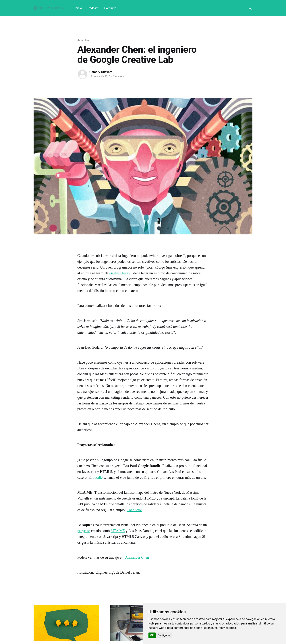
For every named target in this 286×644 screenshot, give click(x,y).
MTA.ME (118, 531)
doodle (98, 477)
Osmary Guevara (101, 72)
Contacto (110, 8)
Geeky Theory (120, 273)
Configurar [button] (164, 635)
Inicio (78, 8)
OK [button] (152, 635)
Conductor (134, 510)
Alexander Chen (137, 557)
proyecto (84, 531)
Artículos (83, 40)
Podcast (93, 8)
